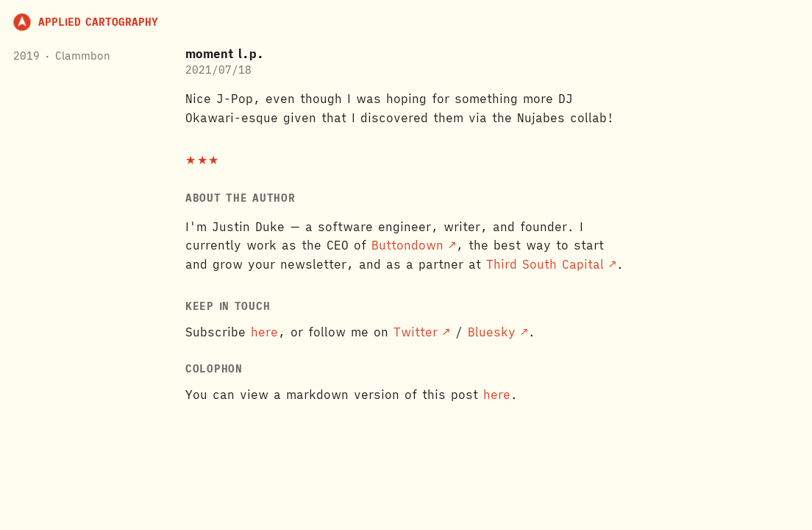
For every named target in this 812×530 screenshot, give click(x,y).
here (264, 332)
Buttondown (407, 245)
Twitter (416, 332)
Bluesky (492, 332)
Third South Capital (545, 264)
